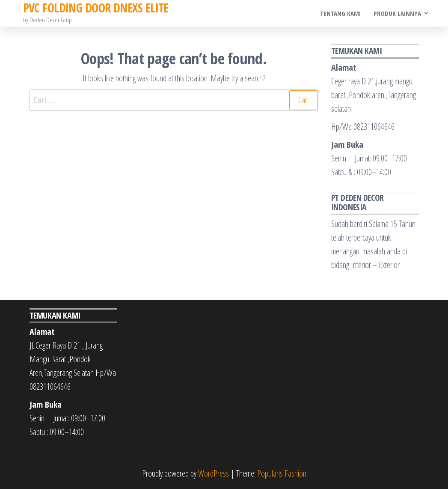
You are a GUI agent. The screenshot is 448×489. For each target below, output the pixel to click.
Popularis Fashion (282, 473)
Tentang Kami (340, 13)
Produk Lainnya (397, 13)
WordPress (214, 473)
